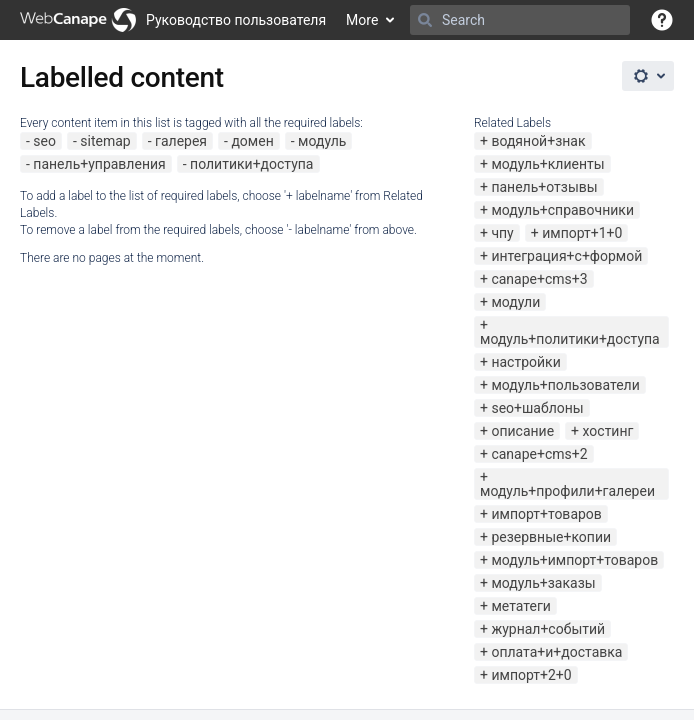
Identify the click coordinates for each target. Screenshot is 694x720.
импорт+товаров (546, 514)
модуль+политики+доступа (570, 339)
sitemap (105, 141)
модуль (322, 141)
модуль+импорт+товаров (574, 560)
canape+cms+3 (539, 279)
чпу (502, 233)
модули (515, 302)
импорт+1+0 (582, 233)
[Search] (425, 20)
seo (44, 141)
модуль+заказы (543, 583)
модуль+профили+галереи (567, 491)
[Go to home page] (173, 20)
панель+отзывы (544, 187)
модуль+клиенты (547, 164)
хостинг (608, 431)
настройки (525, 362)
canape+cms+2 (539, 454)
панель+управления (99, 164)
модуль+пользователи (565, 385)
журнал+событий (548, 629)
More (362, 20)
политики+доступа (251, 164)
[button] (662, 20)
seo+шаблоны (537, 408)
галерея (181, 141)
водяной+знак (538, 141)
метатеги (520, 606)
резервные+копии (551, 537)
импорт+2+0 (531, 675)
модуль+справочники (562, 210)
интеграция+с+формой (566, 256)
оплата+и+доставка (556, 652)
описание (522, 431)
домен (252, 141)
